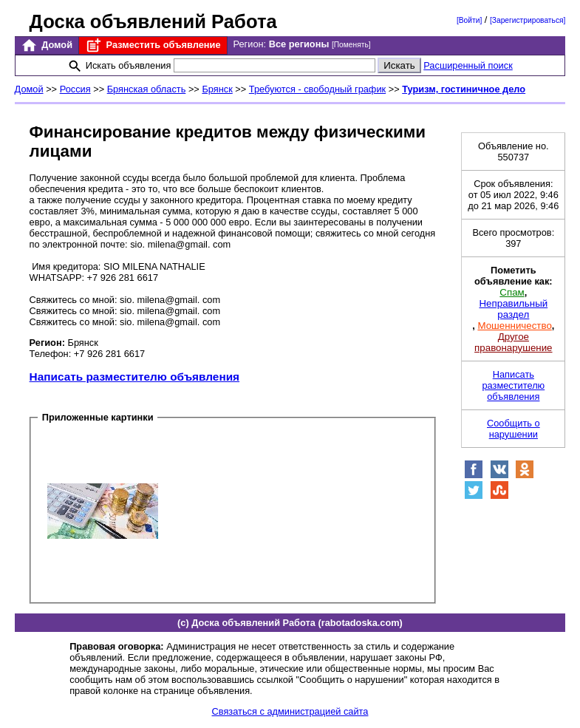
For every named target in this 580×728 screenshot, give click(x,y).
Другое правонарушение (513, 342)
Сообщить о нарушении (514, 429)
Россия (75, 89)
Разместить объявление (153, 45)
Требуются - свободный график (317, 89)
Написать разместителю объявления (134, 377)
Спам (512, 292)
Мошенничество (514, 326)
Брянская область (147, 89)
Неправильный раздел (513, 309)
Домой (47, 45)
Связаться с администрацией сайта (290, 711)
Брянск (217, 89)
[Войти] (469, 20)
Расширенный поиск (468, 65)
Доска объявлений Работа (153, 21)
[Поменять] (351, 45)
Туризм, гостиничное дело (464, 89)
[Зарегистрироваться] (528, 20)
